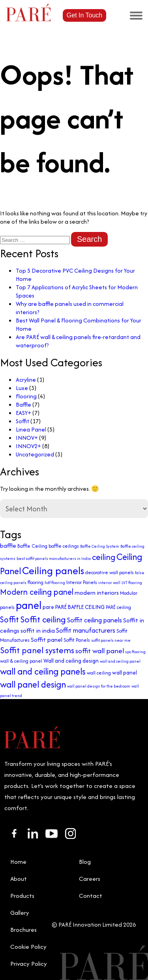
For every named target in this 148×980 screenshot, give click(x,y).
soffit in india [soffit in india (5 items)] (38, 630)
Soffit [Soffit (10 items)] (9, 619)
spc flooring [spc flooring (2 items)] (135, 652)
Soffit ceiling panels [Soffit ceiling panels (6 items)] (95, 620)
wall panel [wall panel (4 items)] (125, 673)
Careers (90, 879)
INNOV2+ (28, 446)
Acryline (26, 380)
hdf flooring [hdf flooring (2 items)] (55, 583)
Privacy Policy (29, 964)
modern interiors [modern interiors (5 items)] (97, 593)
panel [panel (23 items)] (29, 605)
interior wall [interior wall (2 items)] (109, 583)
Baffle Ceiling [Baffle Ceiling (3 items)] (32, 546)
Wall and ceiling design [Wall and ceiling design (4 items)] (71, 661)
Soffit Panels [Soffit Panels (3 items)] (77, 640)
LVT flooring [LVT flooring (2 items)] (132, 583)
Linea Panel (31, 429)
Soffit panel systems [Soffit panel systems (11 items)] (37, 650)
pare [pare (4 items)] (48, 607)
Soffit (22, 421)
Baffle (23, 404)
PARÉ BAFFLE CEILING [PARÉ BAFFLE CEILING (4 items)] (80, 607)
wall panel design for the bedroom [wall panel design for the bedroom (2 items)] (99, 686)
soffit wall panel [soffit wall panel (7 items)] (100, 651)
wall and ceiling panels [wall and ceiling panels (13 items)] (43, 671)
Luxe (22, 388)
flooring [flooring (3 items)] (36, 582)
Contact (91, 896)
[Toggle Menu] (136, 15)
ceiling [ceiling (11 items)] (104, 557)
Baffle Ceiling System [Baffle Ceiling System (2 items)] (100, 546)
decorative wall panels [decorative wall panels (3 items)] (110, 572)
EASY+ (23, 413)
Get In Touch (84, 15)
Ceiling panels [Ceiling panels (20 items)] (53, 570)
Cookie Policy (28, 947)
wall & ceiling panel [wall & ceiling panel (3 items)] (21, 661)
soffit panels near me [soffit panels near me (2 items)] (111, 640)
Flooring (26, 396)
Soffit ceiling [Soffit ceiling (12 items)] (43, 619)
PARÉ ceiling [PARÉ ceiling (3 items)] (118, 607)
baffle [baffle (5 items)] (8, 546)
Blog (85, 862)
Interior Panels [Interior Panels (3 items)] (82, 582)
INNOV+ (27, 438)
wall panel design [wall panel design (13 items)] (33, 684)
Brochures (23, 930)
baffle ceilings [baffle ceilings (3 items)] (64, 546)
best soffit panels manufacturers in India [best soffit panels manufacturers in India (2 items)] (54, 559)
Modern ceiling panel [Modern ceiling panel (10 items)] (37, 592)
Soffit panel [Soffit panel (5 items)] (47, 640)
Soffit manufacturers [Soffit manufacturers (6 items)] (86, 630)
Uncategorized (35, 454)
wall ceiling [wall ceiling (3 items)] (99, 673)
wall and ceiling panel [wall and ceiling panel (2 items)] (120, 661)
